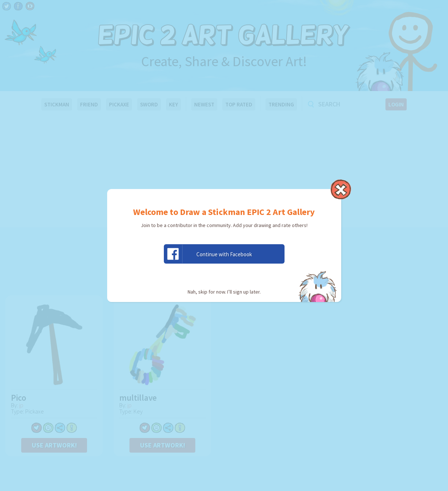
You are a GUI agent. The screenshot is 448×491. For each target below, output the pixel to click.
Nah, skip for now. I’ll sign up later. (224, 292)
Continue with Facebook (208, 254)
